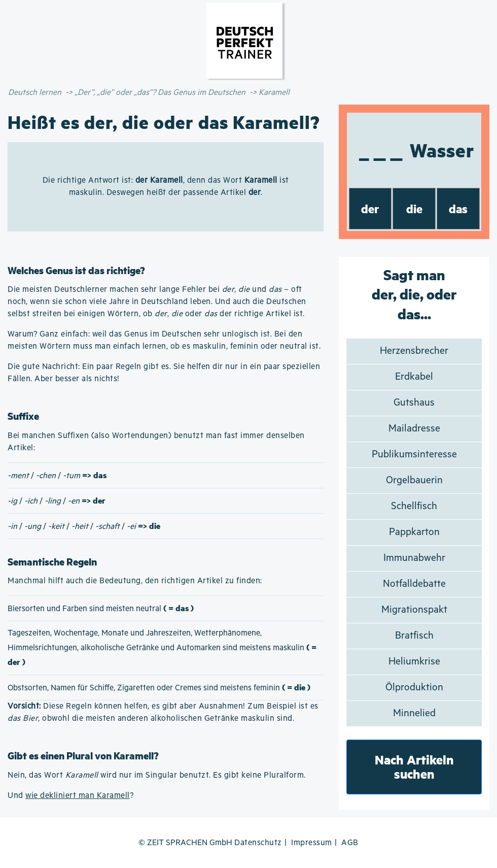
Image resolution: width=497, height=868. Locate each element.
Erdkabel (414, 377)
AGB (350, 843)
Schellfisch (414, 506)
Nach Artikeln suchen (414, 767)
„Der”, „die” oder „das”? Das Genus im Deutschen (160, 93)
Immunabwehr (414, 558)
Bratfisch (414, 636)
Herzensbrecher (414, 351)
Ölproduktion (414, 688)
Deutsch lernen (35, 93)
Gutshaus (414, 403)
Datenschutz (258, 843)
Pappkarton (414, 532)
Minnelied (414, 713)
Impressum (312, 843)
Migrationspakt (414, 610)
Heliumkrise (414, 662)
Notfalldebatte (414, 584)
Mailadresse (414, 429)
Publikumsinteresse (414, 455)
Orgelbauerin (414, 480)
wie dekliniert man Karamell (78, 796)
